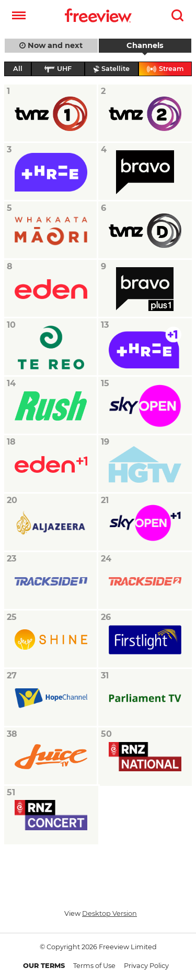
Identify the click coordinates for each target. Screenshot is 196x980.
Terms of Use (94, 966)
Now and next (51, 45)
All (18, 69)
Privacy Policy (146, 966)
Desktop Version (109, 913)
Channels (145, 45)
